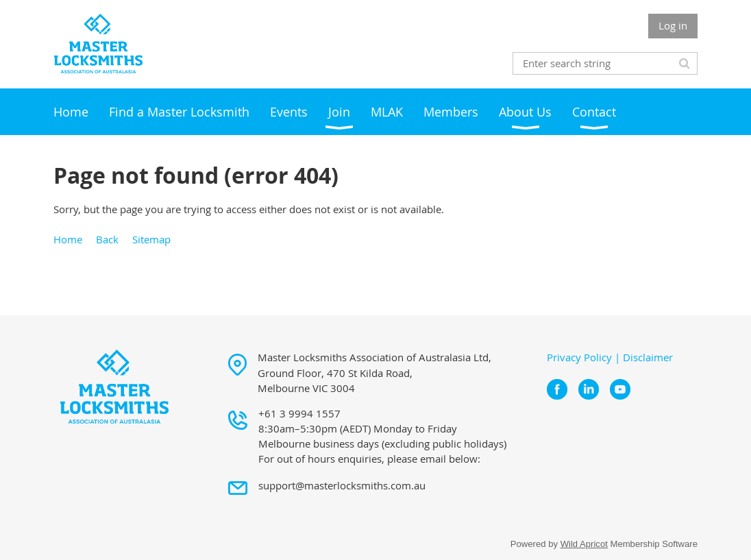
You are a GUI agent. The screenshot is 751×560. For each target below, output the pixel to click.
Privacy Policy (579, 357)
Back (107, 239)
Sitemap (151, 239)
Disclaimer (648, 357)
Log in (673, 25)
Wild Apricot (584, 544)
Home (68, 239)
